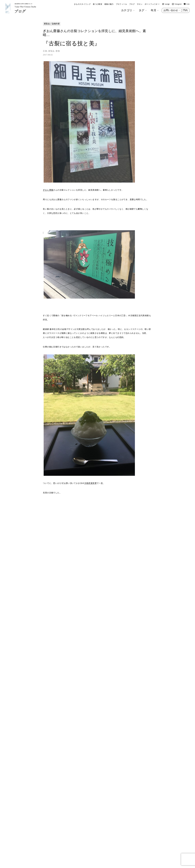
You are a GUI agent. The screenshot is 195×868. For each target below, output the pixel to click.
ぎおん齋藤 (48, 190)
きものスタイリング (82, 4)
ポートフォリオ (152, 4)
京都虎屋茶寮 (90, 483)
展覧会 (51, 51)
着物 (58, 51)
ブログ (132, 4)
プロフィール (121, 4)
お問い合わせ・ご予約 (176, 10)
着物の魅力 (109, 4)
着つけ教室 (97, 4)
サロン (140, 4)
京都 (45, 51)
